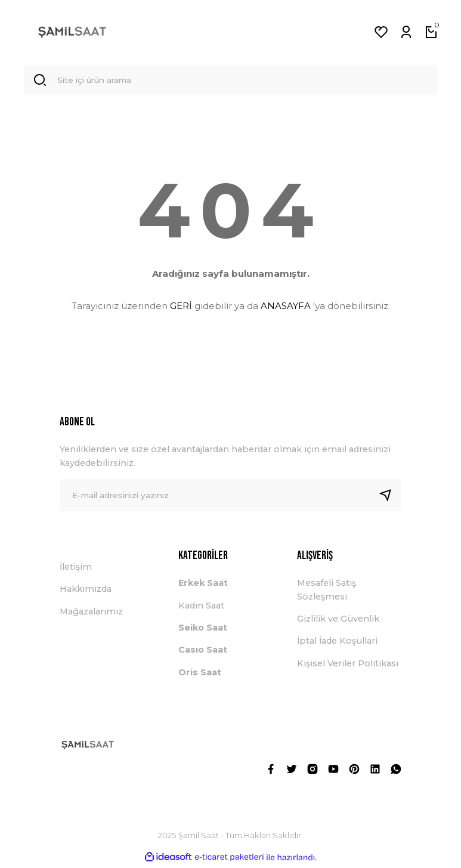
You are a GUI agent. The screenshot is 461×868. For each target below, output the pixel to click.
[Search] (231, 81)
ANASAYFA (286, 308)
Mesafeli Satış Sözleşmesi (327, 592)
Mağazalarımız (91, 614)
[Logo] (72, 32)
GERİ (181, 308)
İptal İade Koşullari (337, 643)
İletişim (76, 569)
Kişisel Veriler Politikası (348, 666)
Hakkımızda (86, 591)
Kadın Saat (201, 608)
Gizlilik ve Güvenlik (338, 621)
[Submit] (390, 498)
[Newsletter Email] (231, 498)
